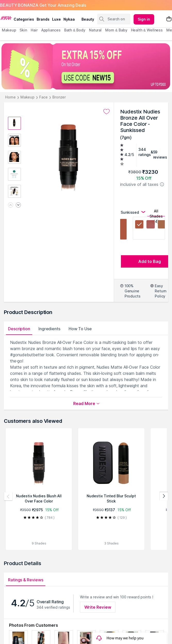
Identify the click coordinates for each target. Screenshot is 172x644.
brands (43, 19)
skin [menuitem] (23, 30)
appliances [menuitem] (51, 30)
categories (24, 19)
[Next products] (164, 496)
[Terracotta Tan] (162, 225)
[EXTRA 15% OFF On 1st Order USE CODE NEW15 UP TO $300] (86, 66)
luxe (56, 19)
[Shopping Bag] (169, 19)
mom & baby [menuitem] (116, 30)
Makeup (27, 97)
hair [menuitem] (34, 30)
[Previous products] (8, 496)
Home (10, 97)
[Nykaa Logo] (6, 18)
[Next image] (18, 205)
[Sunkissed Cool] (151, 225)
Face (43, 97)
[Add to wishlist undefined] (107, 112)
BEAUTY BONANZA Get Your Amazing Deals (43, 5)
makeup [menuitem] (9, 30)
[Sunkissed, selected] (139, 225)
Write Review (98, 607)
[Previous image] (11, 205)
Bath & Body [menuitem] (75, 30)
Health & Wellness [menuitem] (147, 30)
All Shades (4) (156, 213)
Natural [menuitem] (95, 30)
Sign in (144, 19)
